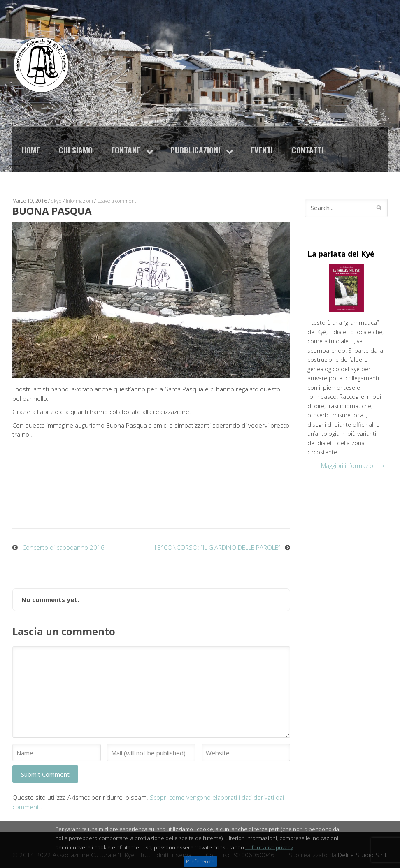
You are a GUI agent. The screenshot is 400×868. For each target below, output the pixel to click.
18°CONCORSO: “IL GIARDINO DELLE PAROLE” (217, 547)
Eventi (262, 150)
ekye (56, 201)
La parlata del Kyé (341, 254)
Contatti (308, 150)
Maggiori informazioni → (353, 466)
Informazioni (79, 201)
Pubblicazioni (195, 150)
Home (31, 150)
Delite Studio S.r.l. (363, 855)
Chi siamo (76, 150)
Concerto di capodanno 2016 (63, 547)
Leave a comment (117, 201)
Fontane (126, 150)
